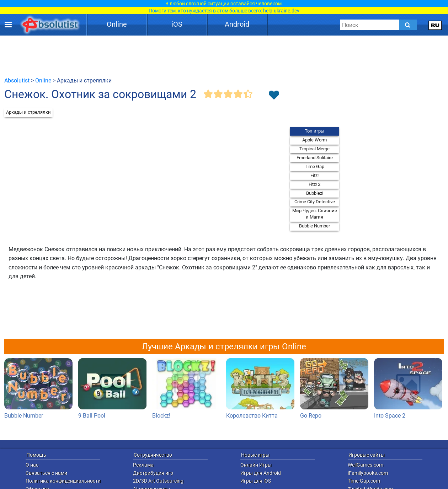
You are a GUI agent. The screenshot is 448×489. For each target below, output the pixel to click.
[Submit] (408, 25)
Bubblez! (315, 193)
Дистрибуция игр (153, 473)
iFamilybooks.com (368, 473)
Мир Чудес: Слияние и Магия (315, 214)
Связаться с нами (46, 473)
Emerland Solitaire (315, 158)
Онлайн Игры (256, 465)
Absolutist (17, 80)
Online (117, 24)
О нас (32, 465)
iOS (177, 24)
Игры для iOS (256, 481)
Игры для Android (261, 473)
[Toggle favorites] (274, 96)
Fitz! (314, 175)
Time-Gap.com (364, 481)
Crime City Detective (315, 202)
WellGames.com (366, 465)
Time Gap (314, 166)
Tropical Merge (314, 149)
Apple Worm (314, 140)
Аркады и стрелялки (28, 112)
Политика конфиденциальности (63, 481)
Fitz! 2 (314, 184)
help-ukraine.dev (281, 11)
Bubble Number (314, 226)
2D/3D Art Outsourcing (158, 481)
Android (237, 24)
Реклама (143, 465)
